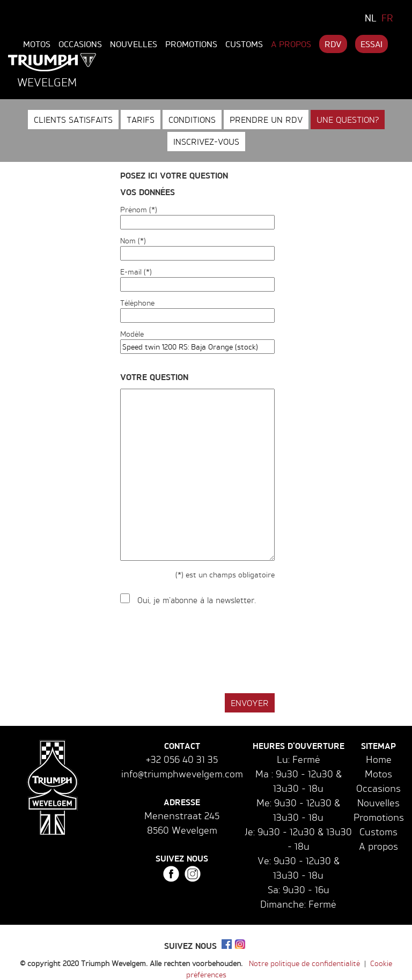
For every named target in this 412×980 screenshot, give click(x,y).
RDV (333, 44)
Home (379, 759)
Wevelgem (47, 82)
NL (371, 18)
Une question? (348, 120)
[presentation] (202, 650)
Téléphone (137, 303)
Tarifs (141, 120)
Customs (244, 44)
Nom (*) (133, 240)
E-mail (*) (136, 272)
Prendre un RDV (266, 120)
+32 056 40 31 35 (182, 759)
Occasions (80, 44)
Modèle (132, 334)
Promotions (191, 44)
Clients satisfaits (73, 120)
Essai (371, 44)
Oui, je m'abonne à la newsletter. (197, 600)
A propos (291, 44)
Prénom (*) (139, 209)
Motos (37, 44)
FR (387, 18)
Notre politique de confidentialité (304, 963)
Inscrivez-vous (206, 142)
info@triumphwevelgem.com (182, 774)
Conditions (192, 120)
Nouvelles (134, 44)
